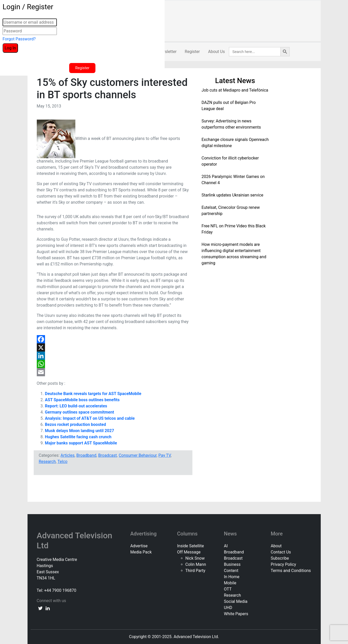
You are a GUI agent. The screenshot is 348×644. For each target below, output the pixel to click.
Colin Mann (196, 564)
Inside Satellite (191, 546)
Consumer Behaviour (137, 455)
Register (192, 52)
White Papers (236, 614)
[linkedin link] (48, 608)
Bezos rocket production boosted (75, 424)
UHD (228, 608)
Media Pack (141, 552)
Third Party (195, 571)
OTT (228, 589)
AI (226, 546)
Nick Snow (195, 558)
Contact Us (281, 552)
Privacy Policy (284, 564)
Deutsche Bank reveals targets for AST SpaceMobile (93, 394)
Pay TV (165, 455)
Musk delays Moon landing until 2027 (80, 431)
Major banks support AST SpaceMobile (81, 443)
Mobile (230, 583)
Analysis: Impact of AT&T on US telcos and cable (90, 418)
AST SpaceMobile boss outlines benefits (82, 400)
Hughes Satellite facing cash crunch (78, 437)
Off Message (189, 552)
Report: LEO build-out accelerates (76, 406)
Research (47, 462)
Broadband (86, 455)
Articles (67, 455)
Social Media (236, 601)
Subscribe (280, 558)
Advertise (139, 546)
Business (232, 564)
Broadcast (108, 455)
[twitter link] (40, 608)
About (276, 546)
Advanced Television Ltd (75, 540)
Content (231, 571)
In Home (232, 577)
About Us (216, 52)
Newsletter (167, 52)
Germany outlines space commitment (80, 412)
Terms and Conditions (291, 571)
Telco (63, 462)
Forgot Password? (19, 39)
